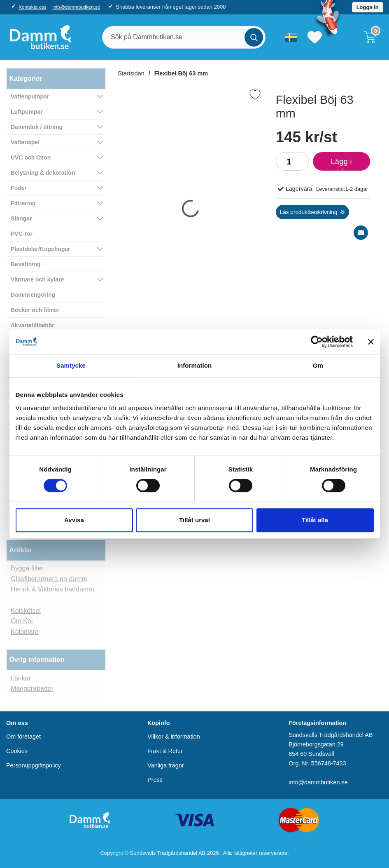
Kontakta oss (32, 7)
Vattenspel (25, 142)
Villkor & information (174, 737)
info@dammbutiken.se (76, 7)
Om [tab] (318, 365)
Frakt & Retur (165, 751)
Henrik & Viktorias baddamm (52, 589)
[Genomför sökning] (254, 37)
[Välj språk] (291, 37)
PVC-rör (22, 234)
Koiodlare (25, 632)
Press (155, 780)
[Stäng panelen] (371, 342)
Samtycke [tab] (71, 365)
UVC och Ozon (31, 157)
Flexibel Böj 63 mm (181, 73)
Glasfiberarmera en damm (49, 579)
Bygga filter (27, 568)
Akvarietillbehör (33, 325)
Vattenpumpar (30, 96)
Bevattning (26, 264)
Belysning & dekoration (43, 173)
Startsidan (131, 73)
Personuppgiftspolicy (34, 765)
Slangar (21, 218)
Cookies (17, 751)
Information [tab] (195, 365)
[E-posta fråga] (361, 233)
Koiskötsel (26, 611)
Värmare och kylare (37, 279)
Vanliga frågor (166, 765)
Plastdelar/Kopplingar (41, 249)
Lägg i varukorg (335, 164)
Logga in (368, 7)
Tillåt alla (315, 520)
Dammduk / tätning (37, 127)
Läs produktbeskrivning (309, 212)
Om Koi (22, 621)
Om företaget (23, 737)
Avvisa (74, 520)
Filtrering (23, 203)
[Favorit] (255, 95)
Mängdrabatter (32, 689)
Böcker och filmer (35, 310)
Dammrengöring (33, 295)
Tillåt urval (194, 520)
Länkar (21, 678)
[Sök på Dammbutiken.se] (184, 37)
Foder (19, 188)
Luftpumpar (27, 112)
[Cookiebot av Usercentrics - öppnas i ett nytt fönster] (317, 342)
